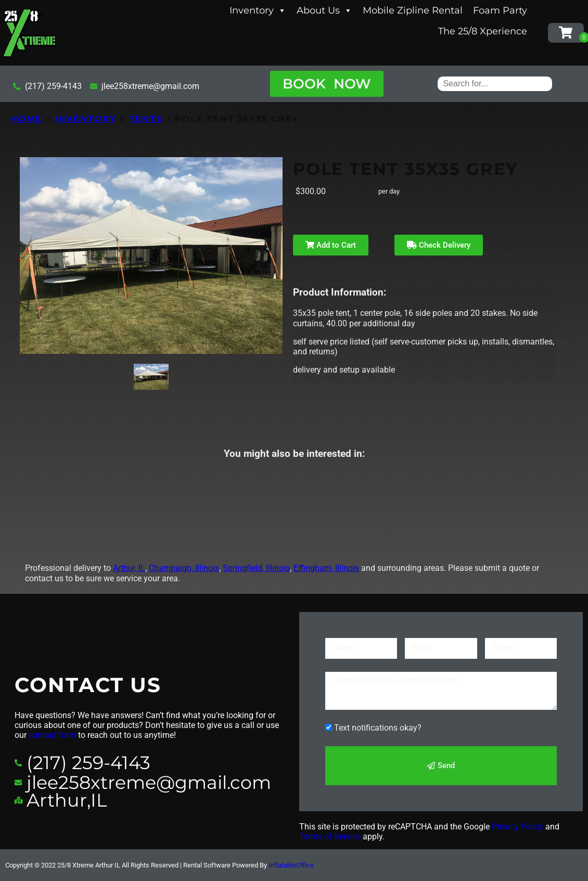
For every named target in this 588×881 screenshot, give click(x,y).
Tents (146, 119)
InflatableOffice (291, 865)
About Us (324, 10)
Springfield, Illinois (256, 568)
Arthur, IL (129, 568)
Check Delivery (439, 245)
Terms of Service (330, 837)
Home (26, 119)
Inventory (258, 10)
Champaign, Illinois (184, 568)
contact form (52, 735)
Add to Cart (331, 245)
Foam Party (500, 10)
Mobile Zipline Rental (413, 10)
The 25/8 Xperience (483, 31)
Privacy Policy (517, 827)
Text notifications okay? (378, 728)
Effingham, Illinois (326, 568)
